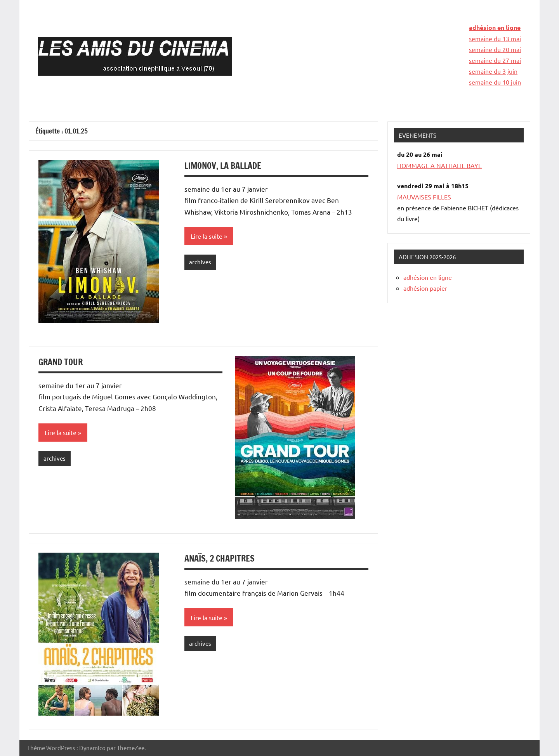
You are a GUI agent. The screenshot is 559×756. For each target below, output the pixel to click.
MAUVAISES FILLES (424, 197)
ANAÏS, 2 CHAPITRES (220, 558)
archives (200, 262)
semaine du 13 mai (495, 38)
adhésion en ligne (495, 27)
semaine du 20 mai (495, 49)
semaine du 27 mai (495, 60)
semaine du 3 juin (493, 71)
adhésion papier (425, 288)
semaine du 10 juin (495, 82)
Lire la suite (207, 236)
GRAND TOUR (61, 362)
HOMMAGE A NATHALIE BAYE (439, 165)
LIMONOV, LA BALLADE (223, 166)
